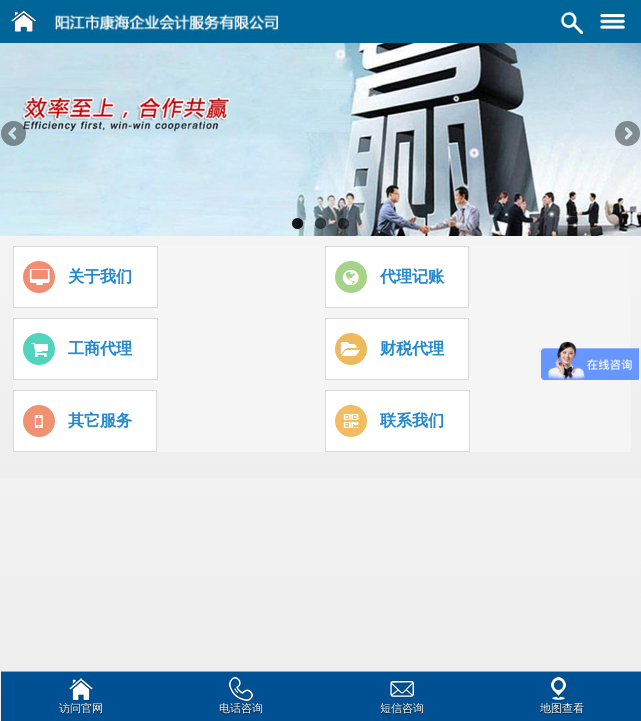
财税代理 (412, 348)
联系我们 (412, 420)
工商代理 (100, 348)
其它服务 (100, 420)
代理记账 (412, 276)
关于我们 (100, 276)
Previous (15, 135)
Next (626, 135)
